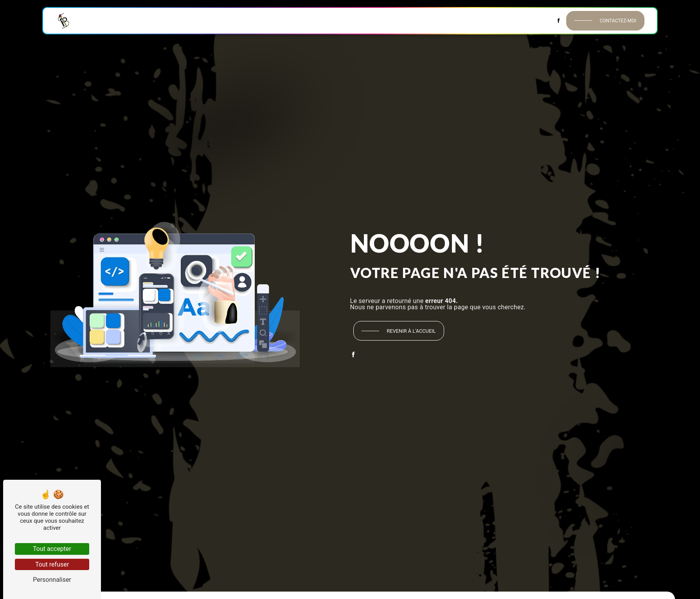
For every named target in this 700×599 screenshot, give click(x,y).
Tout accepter (52, 549)
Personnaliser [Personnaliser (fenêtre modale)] (52, 580)
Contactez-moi (618, 21)
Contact (538, 20)
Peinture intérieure (174, 20)
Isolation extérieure (425, 20)
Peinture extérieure (362, 20)
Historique (125, 20)
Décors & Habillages (489, 20)
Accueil (92, 20)
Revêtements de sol (301, 20)
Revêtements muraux (237, 20)
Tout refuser (52, 564)
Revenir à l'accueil (411, 331)
